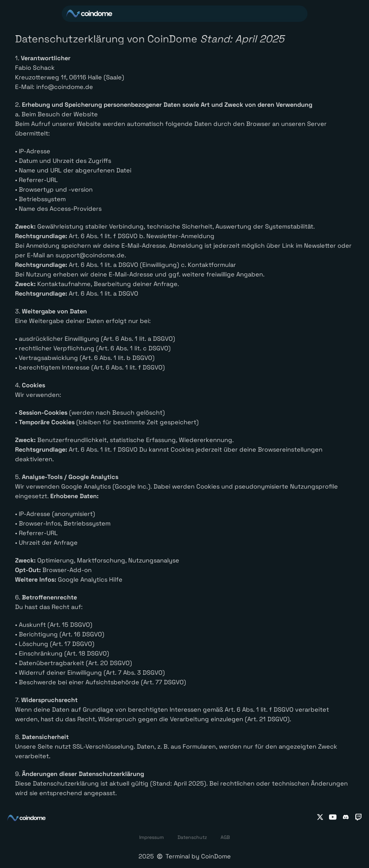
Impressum (151, 837)
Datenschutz (192, 837)
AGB (225, 837)
